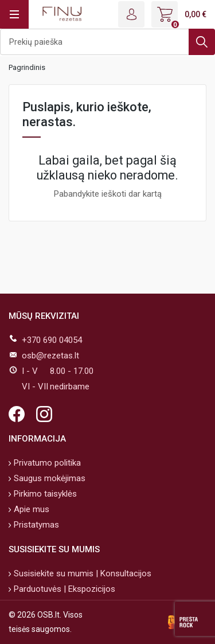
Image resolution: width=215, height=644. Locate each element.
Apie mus (30, 509)
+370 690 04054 (52, 340)
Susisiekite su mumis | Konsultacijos (81, 573)
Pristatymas (35, 525)
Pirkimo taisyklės (44, 494)
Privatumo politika (46, 463)
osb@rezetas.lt (50, 356)
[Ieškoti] (107, 42)
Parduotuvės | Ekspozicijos (63, 589)
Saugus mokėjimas (48, 478)
